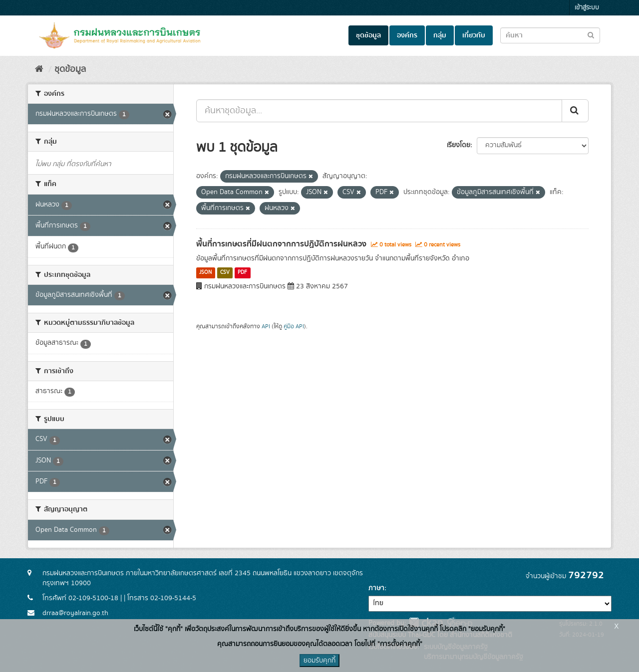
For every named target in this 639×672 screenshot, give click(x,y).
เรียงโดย (459, 145)
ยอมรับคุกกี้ (319, 661)
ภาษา (376, 588)
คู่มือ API (294, 327)
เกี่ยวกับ (474, 35)
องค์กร (407, 35)
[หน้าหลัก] (39, 69)
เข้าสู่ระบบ (587, 8)
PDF (242, 273)
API (266, 327)
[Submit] (575, 111)
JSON (205, 273)
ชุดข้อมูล (368, 35)
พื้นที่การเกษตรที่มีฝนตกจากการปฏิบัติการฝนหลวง (281, 244)
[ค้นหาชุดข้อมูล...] (379, 111)
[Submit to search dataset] (591, 35)
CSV (225, 273)
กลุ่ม (440, 35)
